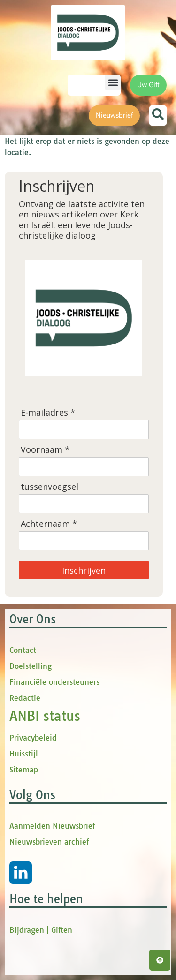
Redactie (25, 698)
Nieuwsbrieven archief (49, 842)
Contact (23, 650)
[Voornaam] (84, 467)
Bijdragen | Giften (41, 930)
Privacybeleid (33, 738)
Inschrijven (84, 570)
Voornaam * (45, 450)
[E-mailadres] (84, 429)
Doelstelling (31, 666)
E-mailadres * (48, 413)
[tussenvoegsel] (84, 504)
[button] (113, 82)
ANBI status (45, 716)
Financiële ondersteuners (54, 682)
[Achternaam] (84, 541)
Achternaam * (49, 524)
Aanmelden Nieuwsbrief (52, 826)
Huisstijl (24, 754)
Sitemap (24, 770)
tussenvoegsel (50, 487)
